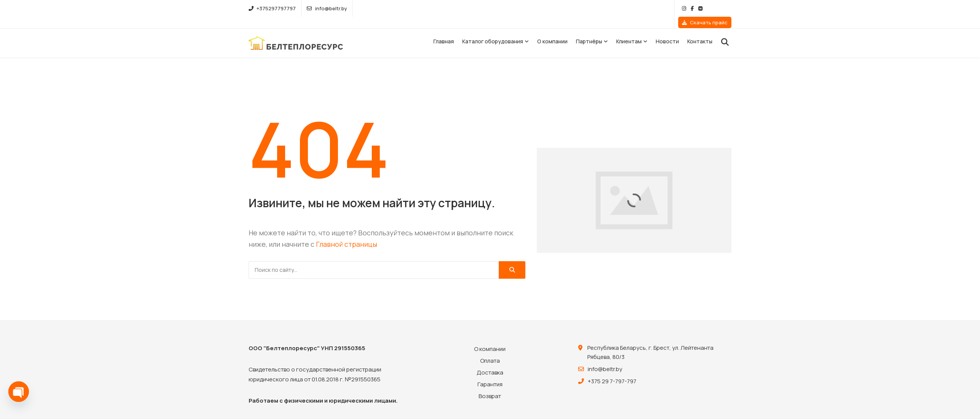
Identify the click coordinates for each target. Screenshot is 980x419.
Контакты (700, 30)
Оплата (490, 349)
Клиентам (629, 30)
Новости (667, 30)
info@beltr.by (327, 8)
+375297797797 (272, 8)
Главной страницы (346, 233)
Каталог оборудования (493, 30)
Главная (444, 30)
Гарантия (490, 373)
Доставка (490, 361)
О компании (552, 30)
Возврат (490, 385)
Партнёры (589, 30)
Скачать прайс (705, 8)
